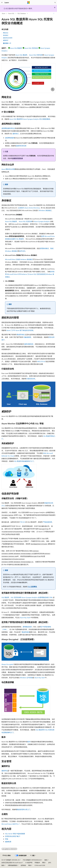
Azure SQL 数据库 (16, 48)
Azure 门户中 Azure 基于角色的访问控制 (20, 330)
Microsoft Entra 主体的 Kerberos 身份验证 (19, 259)
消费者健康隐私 (12, 865)
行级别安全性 (31, 379)
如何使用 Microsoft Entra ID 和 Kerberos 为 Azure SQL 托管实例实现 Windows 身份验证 (30, 274)
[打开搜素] (55, 3)
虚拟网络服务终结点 (8, 128)
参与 (50, 863)
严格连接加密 (47, 522)
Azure (4, 13)
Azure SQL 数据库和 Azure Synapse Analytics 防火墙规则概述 (30, 119)
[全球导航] (2, 3)
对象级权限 (27, 337)
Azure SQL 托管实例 (31, 48)
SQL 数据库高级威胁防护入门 (24, 461)
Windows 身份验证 (45, 210)
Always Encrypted (7, 664)
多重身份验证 (44, 248)
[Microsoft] (29, 3)
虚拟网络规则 (10, 138)
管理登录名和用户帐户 (13, 836)
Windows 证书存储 (26, 678)
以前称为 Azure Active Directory (29, 208)
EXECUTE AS (41, 361)
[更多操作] (54, 14)
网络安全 (6, 33)
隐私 (46, 860)
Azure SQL (11, 13)
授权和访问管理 (8, 38)
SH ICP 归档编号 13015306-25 (10, 860)
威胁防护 (6, 40)
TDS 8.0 (23, 522)
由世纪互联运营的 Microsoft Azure (12, 863)
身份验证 (6, 35)
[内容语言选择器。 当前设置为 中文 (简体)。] (7, 855)
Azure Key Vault (25, 617)
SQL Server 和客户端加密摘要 (15, 834)
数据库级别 (26, 632)
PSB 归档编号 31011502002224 (32, 860)
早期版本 (37, 863)
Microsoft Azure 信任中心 (10, 824)
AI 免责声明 (29, 863)
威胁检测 (8, 842)
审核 (7, 839)
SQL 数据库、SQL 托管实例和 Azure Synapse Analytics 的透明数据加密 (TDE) (27, 597)
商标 (30, 865)
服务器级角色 (29, 344)
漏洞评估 (5, 771)
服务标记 (16, 134)
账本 (29, 742)
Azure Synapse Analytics (42, 221)
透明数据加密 (27, 627)
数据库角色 (21, 334)
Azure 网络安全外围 (8, 169)
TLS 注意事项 (32, 587)
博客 (43, 863)
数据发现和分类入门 (23, 809)
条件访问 (22, 251)
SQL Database (22, 13)
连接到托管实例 (21, 146)
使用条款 (23, 865)
